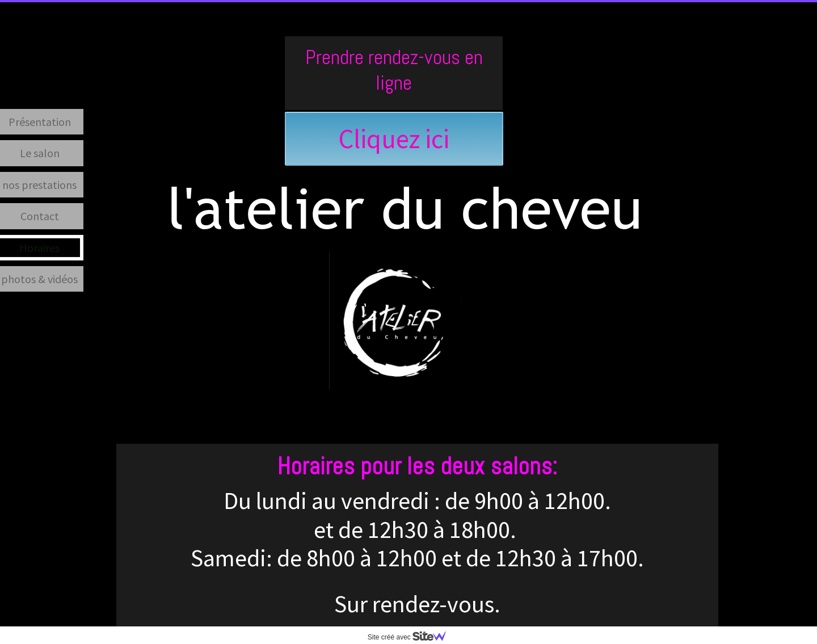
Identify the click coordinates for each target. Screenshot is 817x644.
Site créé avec (411, 637)
